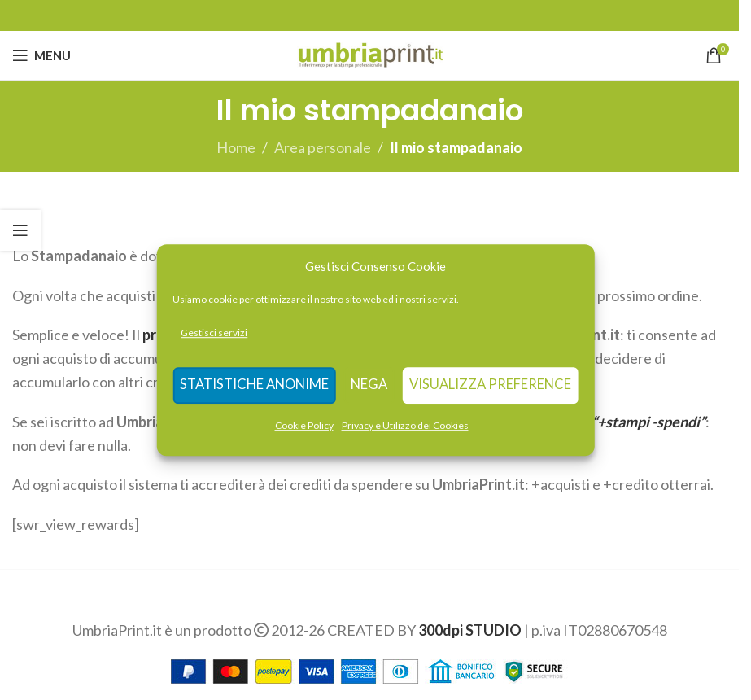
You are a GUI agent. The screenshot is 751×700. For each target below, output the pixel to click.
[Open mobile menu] (41, 55)
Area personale (323, 147)
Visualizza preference (489, 386)
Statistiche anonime (256, 386)
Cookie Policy (304, 425)
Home (236, 147)
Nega (369, 386)
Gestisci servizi (220, 332)
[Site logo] (370, 54)
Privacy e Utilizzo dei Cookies (405, 425)
